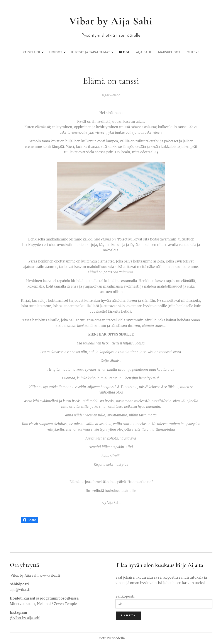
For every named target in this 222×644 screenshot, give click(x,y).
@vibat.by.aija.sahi (25, 618)
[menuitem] (90, 53)
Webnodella (116, 638)
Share (30, 520)
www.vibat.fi (50, 575)
